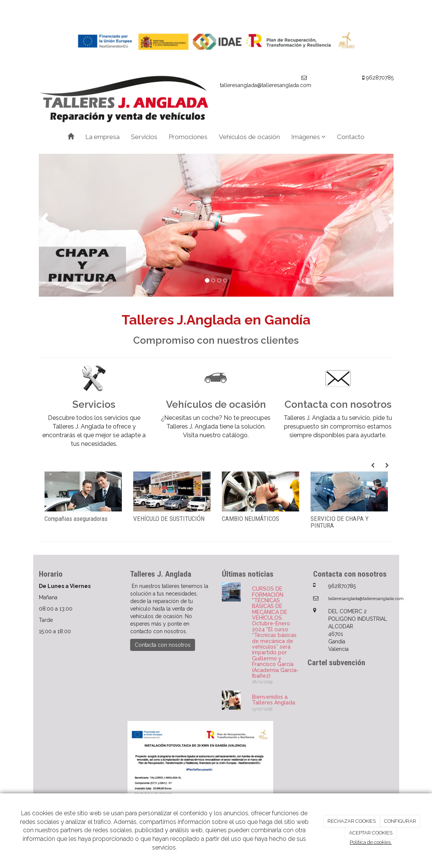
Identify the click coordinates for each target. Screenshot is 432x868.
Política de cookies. (371, 842)
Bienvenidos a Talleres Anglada (274, 700)
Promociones (188, 137)
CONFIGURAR (400, 821)
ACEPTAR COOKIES (371, 833)
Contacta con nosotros (163, 645)
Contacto (351, 137)
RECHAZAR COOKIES (352, 821)
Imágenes (308, 137)
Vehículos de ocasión (249, 137)
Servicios (144, 137)
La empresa (102, 137)
